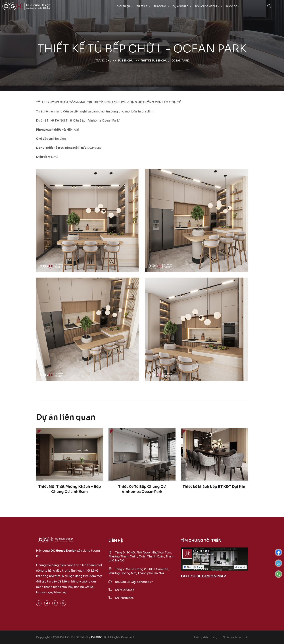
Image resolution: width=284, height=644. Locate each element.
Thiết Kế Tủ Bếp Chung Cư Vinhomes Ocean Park (142, 489)
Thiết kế (142, 6)
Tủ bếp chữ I (126, 61)
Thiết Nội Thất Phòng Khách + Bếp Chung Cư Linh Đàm (70, 489)
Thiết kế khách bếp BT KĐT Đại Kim (215, 487)
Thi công (160, 6)
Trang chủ (104, 61)
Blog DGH (233, 6)
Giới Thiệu (123, 6)
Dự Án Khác (181, 6)
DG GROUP (99, 637)
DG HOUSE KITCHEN (207, 6)
